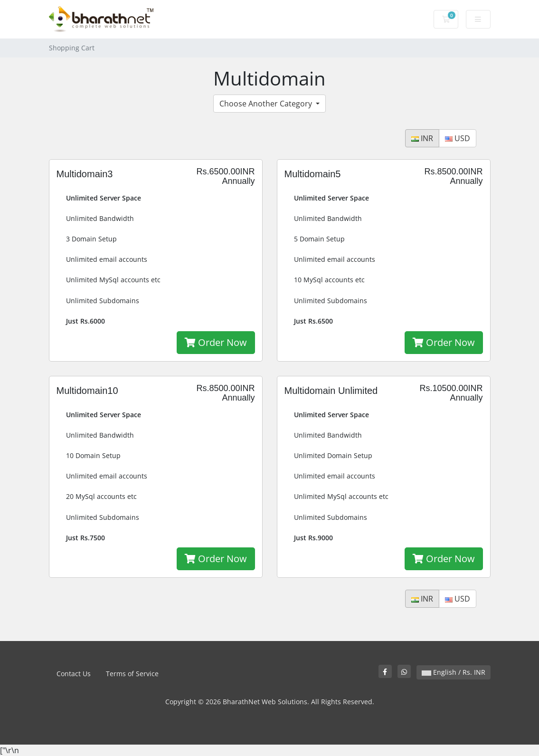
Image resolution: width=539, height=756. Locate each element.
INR (422, 138)
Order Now (216, 342)
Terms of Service (132, 674)
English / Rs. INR (454, 672)
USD (458, 138)
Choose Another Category (267, 104)
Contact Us (74, 674)
